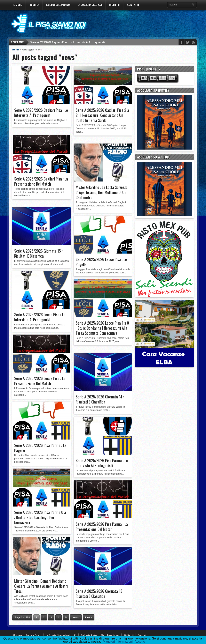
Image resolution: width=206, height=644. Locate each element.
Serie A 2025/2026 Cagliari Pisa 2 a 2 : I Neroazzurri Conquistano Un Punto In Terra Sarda (102, 115)
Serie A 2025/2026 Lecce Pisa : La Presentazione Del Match (40, 381)
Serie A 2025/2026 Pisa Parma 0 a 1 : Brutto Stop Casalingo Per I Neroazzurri (41, 517)
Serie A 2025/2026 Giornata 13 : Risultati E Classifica (100, 594)
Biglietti (115, 5)
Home (16, 50)
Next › (76, 618)
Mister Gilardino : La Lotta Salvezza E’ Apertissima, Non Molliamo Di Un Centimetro (102, 192)
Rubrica (34, 5)
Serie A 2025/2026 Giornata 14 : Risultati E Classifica (100, 399)
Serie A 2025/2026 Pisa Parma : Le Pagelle (40, 448)
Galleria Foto (89, 635)
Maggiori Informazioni (118, 642)
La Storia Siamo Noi (58, 5)
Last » (89, 618)
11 (75, 635)
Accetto (140, 642)
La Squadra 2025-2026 (90, 5)
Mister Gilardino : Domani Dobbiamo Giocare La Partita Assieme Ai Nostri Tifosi (41, 586)
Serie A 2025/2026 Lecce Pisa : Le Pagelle (101, 262)
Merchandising (110, 635)
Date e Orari (34, 635)
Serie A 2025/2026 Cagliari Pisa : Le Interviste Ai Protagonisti (67, 42)
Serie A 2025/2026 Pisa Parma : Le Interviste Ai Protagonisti (102, 463)
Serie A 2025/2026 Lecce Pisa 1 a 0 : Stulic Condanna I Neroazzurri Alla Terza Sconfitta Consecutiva (102, 328)
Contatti (133, 5)
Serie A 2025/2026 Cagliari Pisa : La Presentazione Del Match (41, 181)
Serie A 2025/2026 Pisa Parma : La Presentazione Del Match (102, 527)
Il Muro (18, 5)
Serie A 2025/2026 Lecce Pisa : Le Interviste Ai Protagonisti (40, 317)
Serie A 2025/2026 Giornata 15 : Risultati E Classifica (38, 253)
